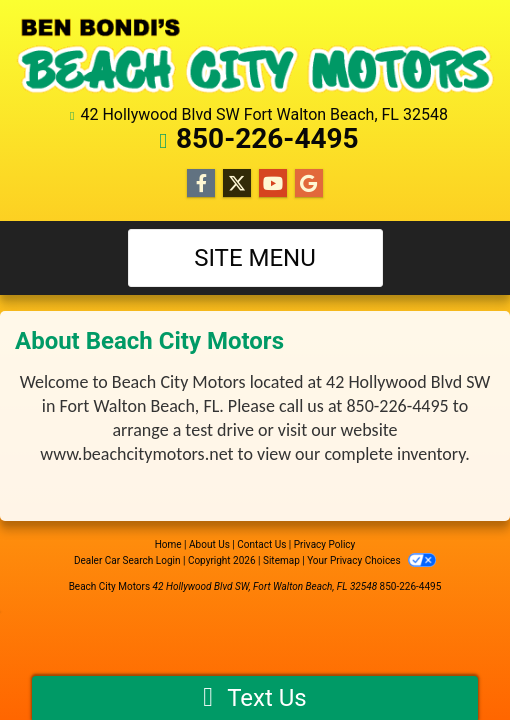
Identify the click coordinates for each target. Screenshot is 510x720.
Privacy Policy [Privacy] (325, 544)
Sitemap (281, 560)
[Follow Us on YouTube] (273, 184)
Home (168, 544)
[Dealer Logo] (255, 55)
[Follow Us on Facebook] (201, 184)
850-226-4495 (267, 138)
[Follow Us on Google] (309, 184)
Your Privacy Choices (371, 560)
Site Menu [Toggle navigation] (255, 258)
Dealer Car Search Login (127, 560)
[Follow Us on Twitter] (237, 184)
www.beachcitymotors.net (136, 454)
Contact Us (261, 544)
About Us (209, 544)
